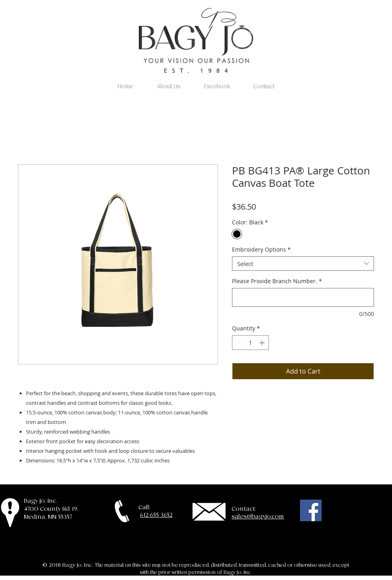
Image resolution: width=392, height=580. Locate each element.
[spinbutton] (250, 343)
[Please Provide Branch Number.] (303, 297)
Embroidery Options (261, 250)
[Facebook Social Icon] (311, 510)
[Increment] (263, 343)
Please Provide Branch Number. (277, 281)
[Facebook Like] (348, 512)
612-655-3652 (156, 515)
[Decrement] (238, 343)
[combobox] (303, 264)
